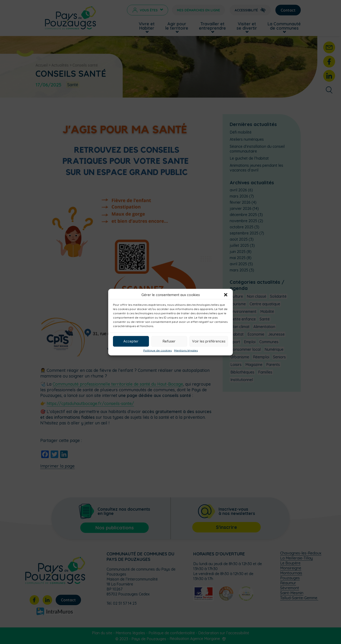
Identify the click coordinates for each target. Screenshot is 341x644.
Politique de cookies (157, 350)
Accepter (131, 341)
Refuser (169, 341)
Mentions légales (186, 350)
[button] (226, 295)
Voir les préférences (209, 341)
